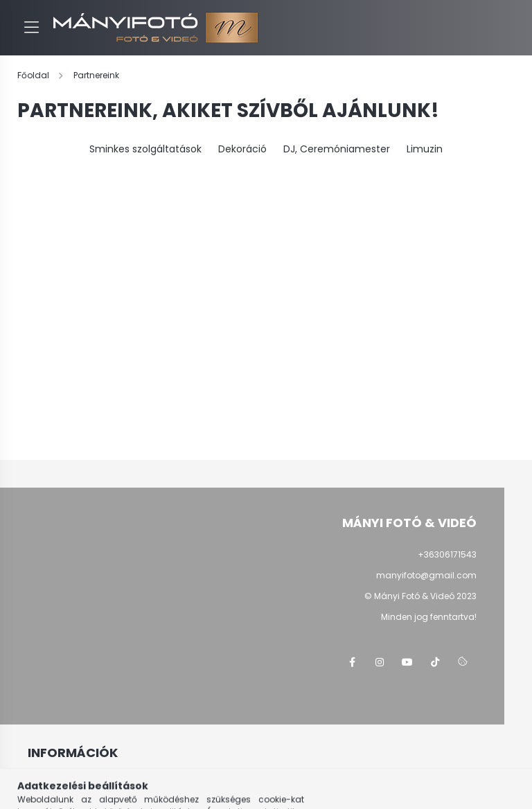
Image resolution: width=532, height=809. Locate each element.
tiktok (435, 662)
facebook (352, 662)
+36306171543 (447, 554)
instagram (380, 662)
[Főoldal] (34, 75)
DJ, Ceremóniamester (337, 149)
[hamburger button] (31, 28)
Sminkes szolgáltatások (145, 149)
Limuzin (425, 149)
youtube (407, 662)
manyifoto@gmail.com (426, 575)
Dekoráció (242, 149)
